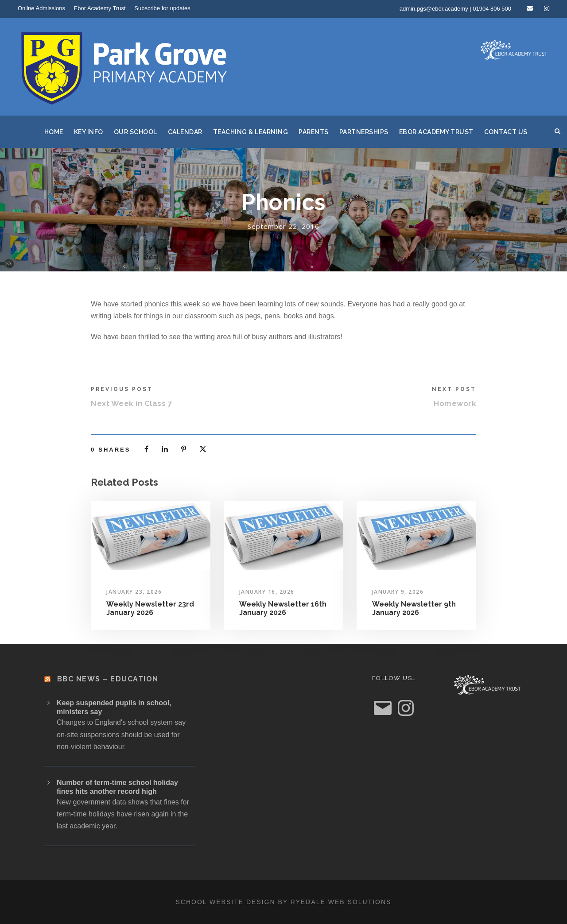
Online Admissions (41, 8)
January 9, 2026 (398, 592)
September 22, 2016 (283, 226)
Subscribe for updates (162, 8)
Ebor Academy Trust (100, 8)
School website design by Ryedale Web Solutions (284, 902)
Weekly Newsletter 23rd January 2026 (150, 608)
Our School (136, 132)
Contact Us (506, 132)
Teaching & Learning (251, 132)
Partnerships (364, 132)
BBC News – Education (108, 679)
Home (54, 132)
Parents (314, 132)
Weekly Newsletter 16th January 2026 (283, 608)
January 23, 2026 (134, 592)
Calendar (185, 132)
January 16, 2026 (267, 592)
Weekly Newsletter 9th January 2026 (414, 608)
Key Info (89, 132)
